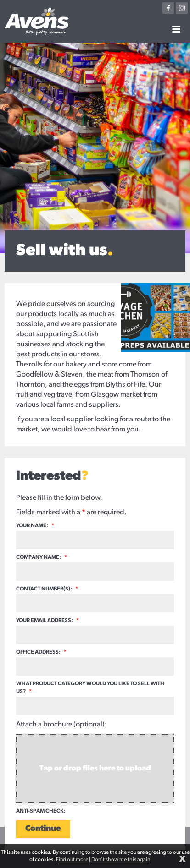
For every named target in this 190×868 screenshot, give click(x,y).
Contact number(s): (47, 589)
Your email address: (47, 621)
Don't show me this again (121, 860)
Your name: (35, 526)
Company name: (42, 557)
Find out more (72, 860)
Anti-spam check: (41, 811)
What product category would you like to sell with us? (90, 688)
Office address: (41, 652)
